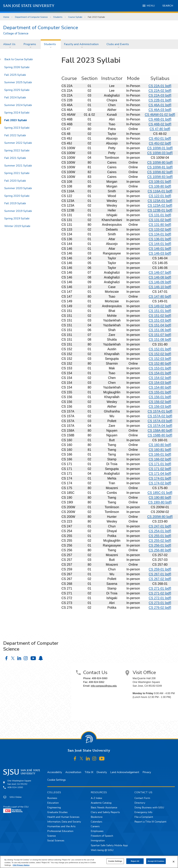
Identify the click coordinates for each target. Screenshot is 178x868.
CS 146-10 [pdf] (160, 287)
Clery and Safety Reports (105, 812)
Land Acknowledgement (125, 772)
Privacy (147, 772)
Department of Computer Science (31, 17)
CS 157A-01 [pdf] (160, 411)
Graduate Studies (57, 812)
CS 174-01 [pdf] (160, 478)
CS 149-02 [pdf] (160, 306)
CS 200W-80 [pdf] (160, 517)
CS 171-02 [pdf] (160, 469)
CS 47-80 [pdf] (160, 129)
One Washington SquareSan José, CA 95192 (19, 782)
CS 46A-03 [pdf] (160, 110)
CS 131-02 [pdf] (160, 220)
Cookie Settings (57, 780)
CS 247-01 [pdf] (160, 526)
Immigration (98, 841)
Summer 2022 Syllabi (18, 143)
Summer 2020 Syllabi (18, 188)
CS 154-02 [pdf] (160, 378)
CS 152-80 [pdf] (160, 364)
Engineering (54, 808)
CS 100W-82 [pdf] (160, 172)
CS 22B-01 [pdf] (160, 100)
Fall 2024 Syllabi (15, 97)
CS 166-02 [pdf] (160, 459)
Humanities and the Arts (61, 826)
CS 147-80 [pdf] (160, 297)
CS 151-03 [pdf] (160, 320)
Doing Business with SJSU (149, 808)
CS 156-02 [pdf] (160, 402)
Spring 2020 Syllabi (17, 196)
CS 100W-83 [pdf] (160, 177)
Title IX (89, 772)
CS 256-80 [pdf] (160, 550)
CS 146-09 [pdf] (160, 282)
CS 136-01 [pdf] (160, 239)
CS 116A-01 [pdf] (160, 191)
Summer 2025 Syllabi (18, 82)
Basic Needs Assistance (104, 808)
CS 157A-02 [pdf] (160, 416)
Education (53, 803)
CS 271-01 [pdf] (160, 588)
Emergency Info (143, 812)
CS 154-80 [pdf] (160, 387)
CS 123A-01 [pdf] (160, 201)
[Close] (174, 862)
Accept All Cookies (156, 861)
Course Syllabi (75, 17)
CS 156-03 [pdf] (160, 407)
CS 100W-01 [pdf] (160, 148)
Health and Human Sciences (63, 817)
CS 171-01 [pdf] (160, 464)
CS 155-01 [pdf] (160, 392)
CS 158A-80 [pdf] (160, 431)
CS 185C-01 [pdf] (160, 493)
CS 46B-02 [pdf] (160, 124)
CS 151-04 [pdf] (160, 325)
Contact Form (142, 798)
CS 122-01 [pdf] (160, 196)
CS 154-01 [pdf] (160, 373)
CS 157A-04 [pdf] (160, 426)
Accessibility (55, 772)
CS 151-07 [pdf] (160, 335)
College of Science (16, 34)
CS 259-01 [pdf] (160, 569)
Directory (140, 803)
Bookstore (97, 817)
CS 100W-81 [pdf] (160, 167)
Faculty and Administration (81, 44)
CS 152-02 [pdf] (160, 354)
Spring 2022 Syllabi (17, 150)
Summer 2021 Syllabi (18, 166)
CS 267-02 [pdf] (160, 579)
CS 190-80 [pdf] (160, 498)
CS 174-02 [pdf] (160, 483)
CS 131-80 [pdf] (160, 225)
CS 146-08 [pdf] (160, 277)
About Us (9, 44)
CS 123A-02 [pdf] (160, 205)
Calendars (97, 822)
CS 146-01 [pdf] (160, 249)
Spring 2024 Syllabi (17, 113)
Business (52, 798)
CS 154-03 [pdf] (160, 383)
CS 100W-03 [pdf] (160, 153)
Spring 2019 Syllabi (17, 218)
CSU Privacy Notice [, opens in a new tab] (21, 865)
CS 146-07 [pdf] (160, 272)
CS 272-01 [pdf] (160, 598)
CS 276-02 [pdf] (160, 608)
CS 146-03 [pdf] (160, 253)
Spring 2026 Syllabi (17, 67)
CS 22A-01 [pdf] (160, 86)
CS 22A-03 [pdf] (160, 95)
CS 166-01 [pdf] (160, 454)
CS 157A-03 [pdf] (160, 421)
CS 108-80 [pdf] (160, 186)
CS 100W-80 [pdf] (160, 162)
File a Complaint (144, 817)
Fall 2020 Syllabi (15, 181)
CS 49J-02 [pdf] (160, 143)
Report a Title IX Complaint (150, 822)
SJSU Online (16, 797)
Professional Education (60, 831)
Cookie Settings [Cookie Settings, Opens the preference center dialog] (115, 861)
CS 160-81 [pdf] (160, 450)
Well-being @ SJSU (102, 850)
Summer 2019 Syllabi (18, 211)
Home (6, 17)
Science (52, 836)
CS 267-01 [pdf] (160, 574)
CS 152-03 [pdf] (160, 359)
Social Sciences (56, 841)
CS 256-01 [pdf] (160, 545)
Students (58, 17)
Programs (30, 44)
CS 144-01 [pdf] (160, 244)
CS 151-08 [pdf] (160, 340)
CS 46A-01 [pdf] (160, 105)
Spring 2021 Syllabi (17, 173)
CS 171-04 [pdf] (160, 474)
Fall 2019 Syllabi (15, 203)
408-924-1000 (15, 787)
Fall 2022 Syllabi (15, 135)
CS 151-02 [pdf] (160, 316)
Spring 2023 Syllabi (17, 128)
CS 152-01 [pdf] (160, 349)
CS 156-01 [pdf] (160, 397)
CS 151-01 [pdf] (160, 311)
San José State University (29, 6)
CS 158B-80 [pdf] (160, 435)
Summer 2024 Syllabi (18, 105)
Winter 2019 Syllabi (17, 226)
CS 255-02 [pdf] (160, 541)
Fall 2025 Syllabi (15, 75)
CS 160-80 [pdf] (160, 445)
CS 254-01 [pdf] (160, 531)
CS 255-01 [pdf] (160, 536)
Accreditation (73, 772)
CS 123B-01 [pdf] (160, 210)
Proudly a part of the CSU (16, 809)
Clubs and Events (118, 44)
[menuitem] (10, 44)
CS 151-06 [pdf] (160, 330)
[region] (89, 862)
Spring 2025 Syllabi (17, 90)
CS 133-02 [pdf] (160, 229)
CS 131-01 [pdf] (160, 215)
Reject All (135, 861)
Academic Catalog (101, 803)
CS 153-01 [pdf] (160, 368)
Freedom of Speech (102, 836)
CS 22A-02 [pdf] (160, 91)
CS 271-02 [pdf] (160, 593)
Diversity (102, 772)
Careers (95, 826)
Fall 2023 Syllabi (96, 17)
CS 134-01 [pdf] (160, 234)
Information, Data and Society (64, 822)
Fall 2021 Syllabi (15, 158)
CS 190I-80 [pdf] (160, 502)
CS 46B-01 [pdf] (160, 119)
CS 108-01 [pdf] (160, 182)
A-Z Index (96, 798)
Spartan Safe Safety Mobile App (109, 845)
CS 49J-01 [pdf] (160, 138)
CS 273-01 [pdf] (160, 603)
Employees (97, 831)
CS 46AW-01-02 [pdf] (160, 115)
